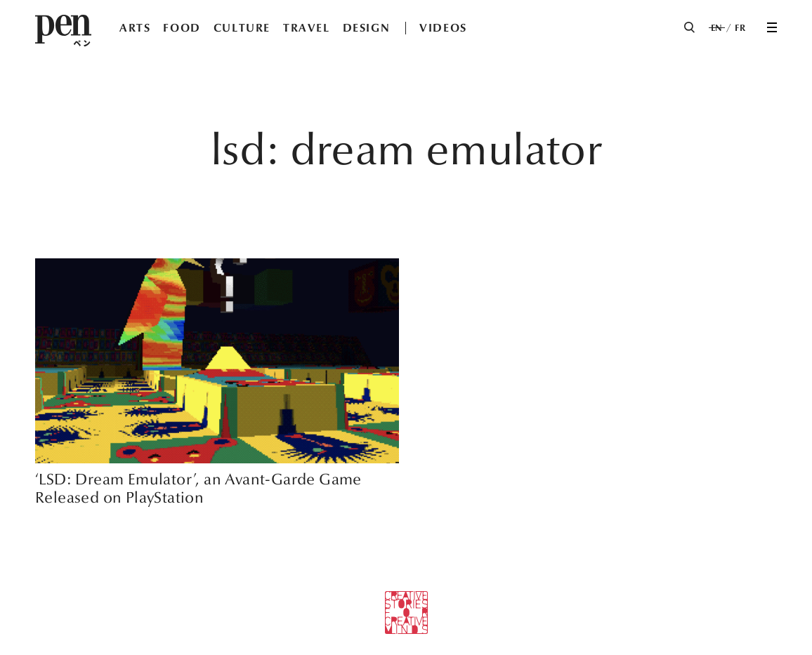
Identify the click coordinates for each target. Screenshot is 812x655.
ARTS (135, 28)
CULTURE (242, 28)
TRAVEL (307, 28)
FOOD (182, 28)
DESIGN (367, 28)
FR (740, 28)
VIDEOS (443, 28)
